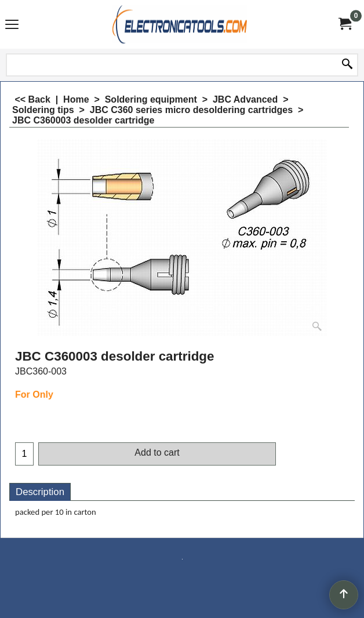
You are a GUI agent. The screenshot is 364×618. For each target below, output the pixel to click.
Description (40, 492)
